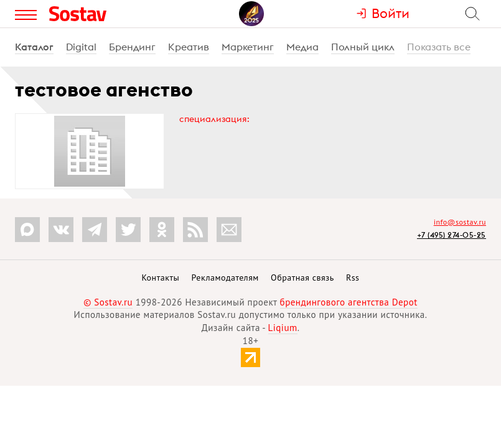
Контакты (160, 278)
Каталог (34, 47)
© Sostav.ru (108, 302)
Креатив (189, 47)
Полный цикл (363, 47)
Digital (81, 47)
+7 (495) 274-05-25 (452, 235)
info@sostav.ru (460, 222)
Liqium (283, 328)
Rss (353, 278)
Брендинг (132, 47)
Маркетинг (248, 47)
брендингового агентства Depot (349, 302)
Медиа (302, 47)
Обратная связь (302, 278)
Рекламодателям (225, 278)
